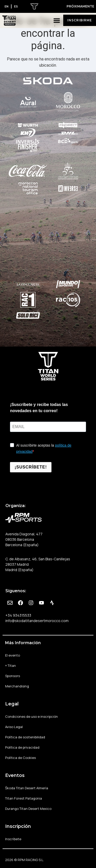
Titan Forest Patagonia (24, 798)
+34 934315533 (18, 615)
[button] (57, 20)
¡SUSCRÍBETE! (31, 467)
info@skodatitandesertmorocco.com (37, 621)
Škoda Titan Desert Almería (27, 788)
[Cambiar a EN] (7, 6)
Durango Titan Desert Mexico (28, 809)
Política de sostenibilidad (25, 737)
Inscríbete (13, 839)
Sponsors (13, 676)
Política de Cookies (20, 758)
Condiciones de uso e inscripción (31, 716)
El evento (13, 655)
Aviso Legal (14, 727)
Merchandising (17, 686)
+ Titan (10, 666)
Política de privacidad (22, 747)
